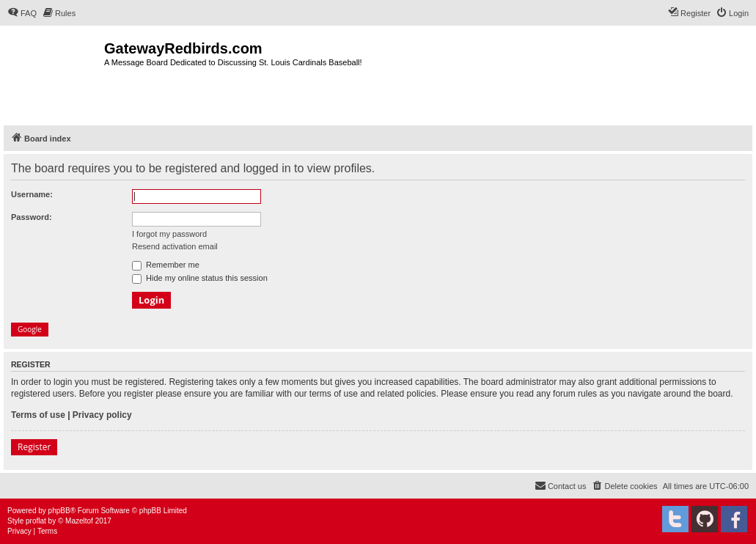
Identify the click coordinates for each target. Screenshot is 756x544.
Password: (32, 217)
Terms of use (38, 415)
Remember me (166, 265)
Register (34, 447)
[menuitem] (22, 13)
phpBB (59, 511)
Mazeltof (79, 521)
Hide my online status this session (200, 278)
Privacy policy (102, 415)
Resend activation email (175, 246)
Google (30, 329)
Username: (32, 194)
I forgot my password (169, 234)
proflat (36, 521)
